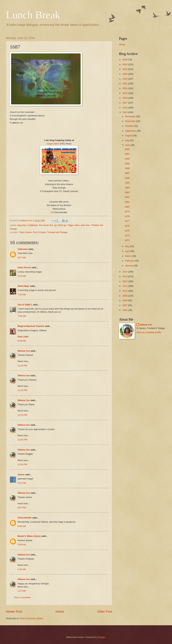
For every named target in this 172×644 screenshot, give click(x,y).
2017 (125, 103)
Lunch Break (33, 15)
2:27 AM (22, 591)
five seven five (46, 225)
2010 (125, 291)
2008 (125, 300)
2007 (125, 305)
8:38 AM (22, 341)
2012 (125, 281)
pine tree (85, 225)
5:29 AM (22, 276)
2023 (125, 74)
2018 (125, 98)
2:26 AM (22, 569)
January (129, 266)
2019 (125, 93)
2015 (125, 112)
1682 (127, 197)
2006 (125, 310)
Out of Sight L (25, 305)
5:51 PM (22, 483)
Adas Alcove (24, 267)
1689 (127, 164)
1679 (127, 211)
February (130, 261)
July (127, 140)
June (128, 145)
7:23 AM (22, 295)
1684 (127, 188)
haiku (77, 225)
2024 (125, 69)
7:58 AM (22, 316)
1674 (127, 235)
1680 (127, 207)
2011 (125, 286)
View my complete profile (149, 332)
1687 (127, 173)
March (128, 256)
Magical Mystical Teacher (31, 326)
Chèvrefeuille (25, 518)
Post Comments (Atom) (31, 618)
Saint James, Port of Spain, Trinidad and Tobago (43, 232)
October (129, 126)
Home (60, 612)
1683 (127, 192)
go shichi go (60, 225)
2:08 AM (22, 545)
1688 (127, 168)
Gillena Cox (24, 351)
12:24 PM (22, 440)
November (131, 121)
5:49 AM (22, 526)
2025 (125, 64)
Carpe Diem (53, 144)
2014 (125, 272)
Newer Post (14, 612)
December (131, 116)
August (129, 136)
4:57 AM (22, 258)
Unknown (23, 249)
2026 (125, 60)
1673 (127, 240)
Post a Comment (22, 597)
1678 (127, 216)
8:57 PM (22, 508)
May (128, 246)
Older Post (105, 612)
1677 (127, 221)
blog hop (22, 225)
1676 (127, 226)
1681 (127, 202)
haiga (70, 225)
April (128, 251)
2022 (125, 79)
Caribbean (33, 225)
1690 (127, 159)
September (131, 131)
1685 (127, 183)
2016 (125, 108)
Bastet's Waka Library (29, 536)
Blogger (101, 637)
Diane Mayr (24, 286)
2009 (125, 296)
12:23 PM (22, 366)
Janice (21, 475)
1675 (127, 231)
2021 (125, 83)
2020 (125, 88)
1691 (127, 154)
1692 (127, 149)
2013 (125, 276)
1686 (127, 178)
